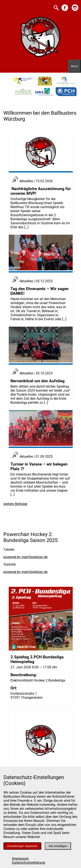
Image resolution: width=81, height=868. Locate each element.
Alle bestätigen (58, 846)
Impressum (20, 859)
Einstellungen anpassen (22, 846)
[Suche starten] (56, 8)
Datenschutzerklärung (28, 863)
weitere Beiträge (15, 504)
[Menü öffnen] (74, 66)
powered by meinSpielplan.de (25, 557)
